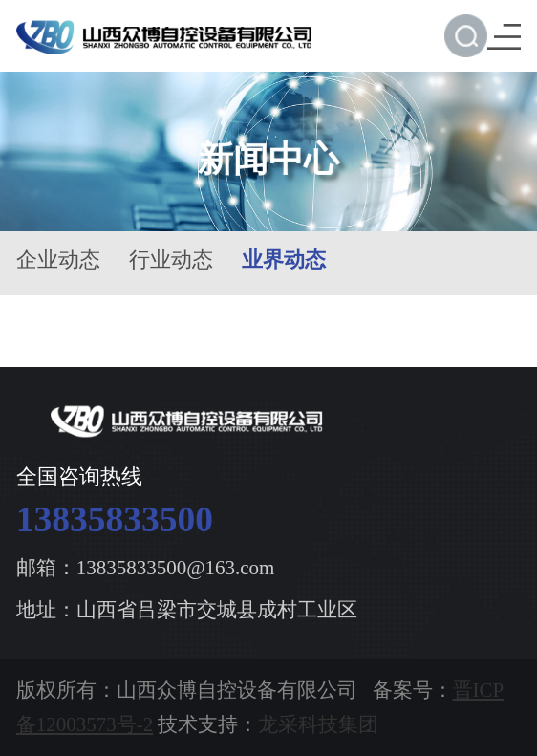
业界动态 (284, 259)
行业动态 (171, 259)
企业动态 (58, 259)
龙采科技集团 (318, 724)
